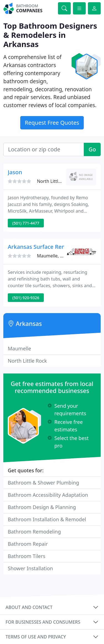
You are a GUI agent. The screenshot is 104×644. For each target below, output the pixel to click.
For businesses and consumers (43, 622)
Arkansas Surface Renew (40, 247)
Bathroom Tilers (26, 556)
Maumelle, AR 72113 (58, 256)
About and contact (29, 607)
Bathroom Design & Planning (42, 507)
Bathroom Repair (28, 544)
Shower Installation (30, 568)
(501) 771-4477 (26, 223)
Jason (15, 172)
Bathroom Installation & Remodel (47, 519)
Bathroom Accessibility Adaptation (48, 495)
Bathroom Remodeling (34, 532)
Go (92, 149)
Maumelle (19, 348)
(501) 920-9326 (26, 298)
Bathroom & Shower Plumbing (43, 483)
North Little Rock (27, 361)
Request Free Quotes (52, 123)
